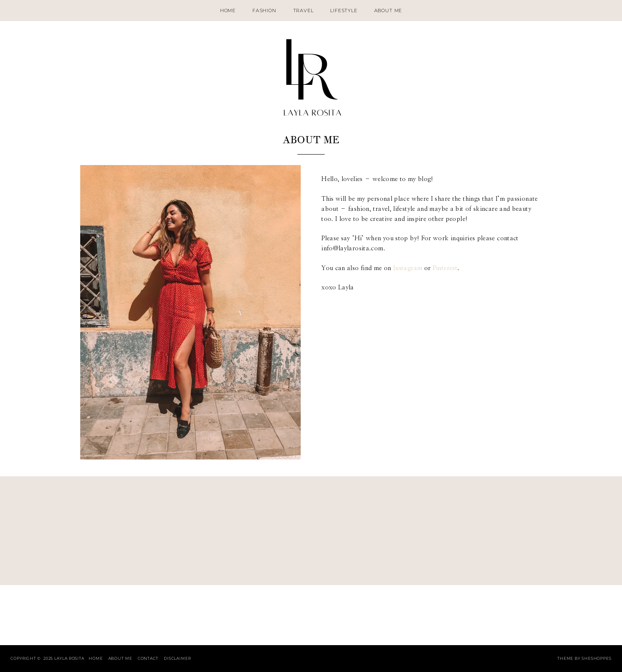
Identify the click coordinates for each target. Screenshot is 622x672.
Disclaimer (177, 658)
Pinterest (445, 268)
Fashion (264, 10)
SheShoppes (597, 658)
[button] (190, 312)
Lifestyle (344, 10)
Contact (148, 658)
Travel (303, 10)
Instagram (408, 268)
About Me (388, 10)
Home (228, 10)
